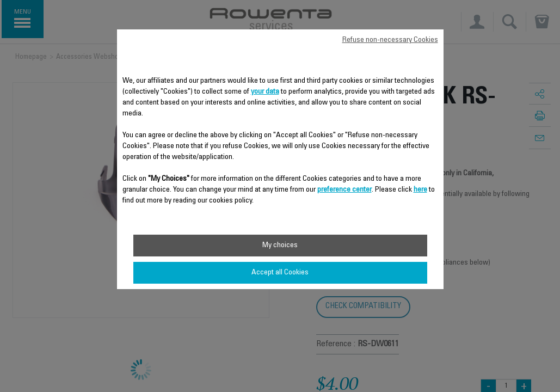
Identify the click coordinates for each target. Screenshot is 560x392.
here (420, 190)
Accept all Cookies (280, 273)
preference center (344, 190)
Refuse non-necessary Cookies (390, 40)
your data (265, 92)
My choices (280, 246)
